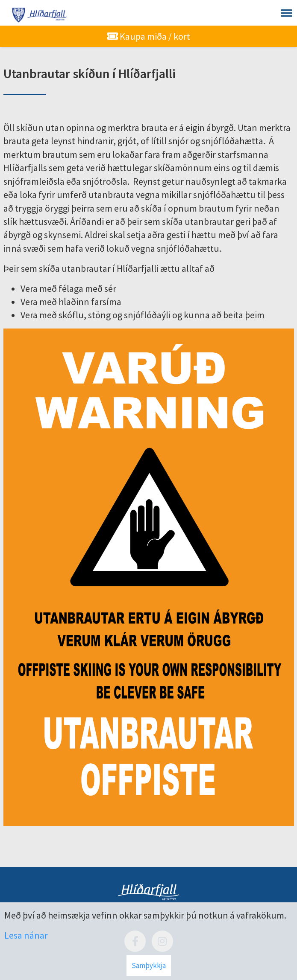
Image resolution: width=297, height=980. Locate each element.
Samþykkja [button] (149, 965)
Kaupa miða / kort (149, 36)
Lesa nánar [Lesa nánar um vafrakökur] (26, 935)
